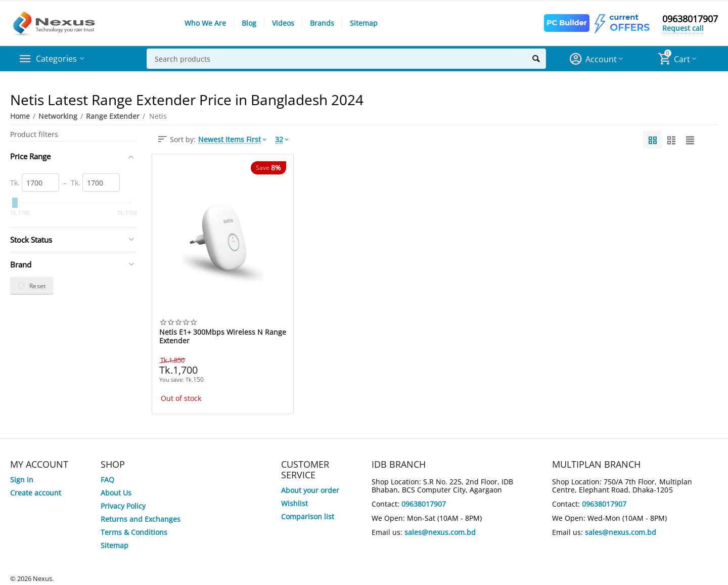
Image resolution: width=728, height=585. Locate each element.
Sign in (22, 480)
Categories (58, 59)
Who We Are (205, 23)
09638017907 (690, 19)
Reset (32, 286)
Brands (322, 23)
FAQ (107, 480)
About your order (310, 490)
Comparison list (308, 516)
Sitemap (364, 23)
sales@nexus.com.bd (440, 532)
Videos (283, 23)
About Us (116, 493)
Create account (36, 493)
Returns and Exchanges (141, 519)
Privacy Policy (123, 506)
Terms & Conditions (134, 532)
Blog (249, 23)
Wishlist (294, 503)
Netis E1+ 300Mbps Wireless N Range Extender (223, 336)
